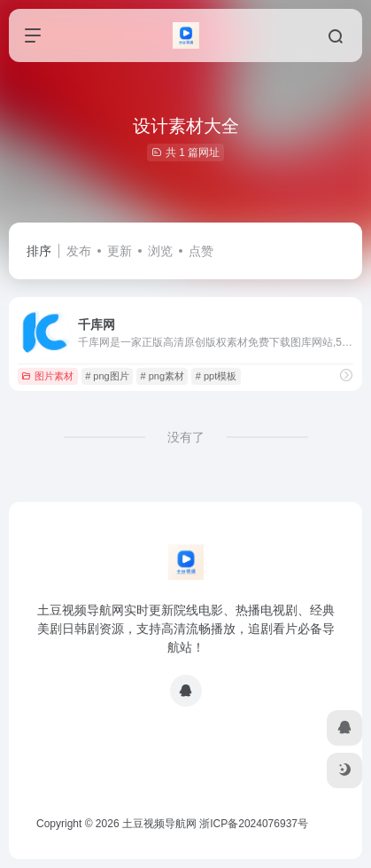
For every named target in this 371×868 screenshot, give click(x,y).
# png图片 (107, 376)
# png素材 (162, 376)
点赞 (201, 251)
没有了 (186, 437)
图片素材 (47, 376)
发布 (79, 251)
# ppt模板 (216, 376)
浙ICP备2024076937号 (254, 824)
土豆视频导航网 (159, 824)
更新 (120, 251)
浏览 (160, 251)
